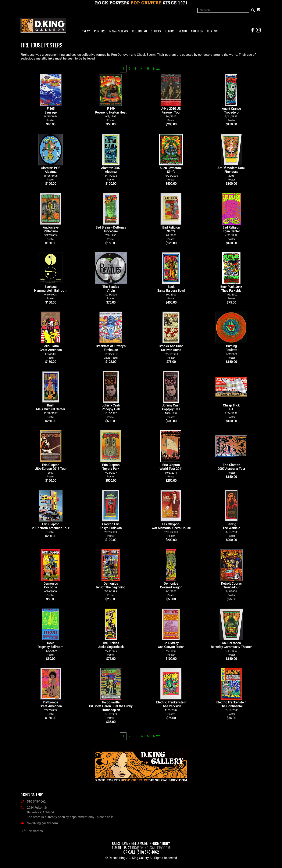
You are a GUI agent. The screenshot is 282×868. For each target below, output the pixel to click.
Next (156, 69)
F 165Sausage (51, 114)
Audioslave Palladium (51, 233)
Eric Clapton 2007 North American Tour (51, 528)
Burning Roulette (231, 352)
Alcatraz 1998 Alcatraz (51, 174)
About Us (197, 31)
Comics (170, 31)
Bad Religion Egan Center (231, 233)
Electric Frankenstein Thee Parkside (171, 708)
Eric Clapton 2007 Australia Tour (231, 469)
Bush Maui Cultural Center (51, 411)
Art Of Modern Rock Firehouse (231, 174)
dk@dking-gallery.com (39, 823)
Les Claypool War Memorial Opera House (171, 530)
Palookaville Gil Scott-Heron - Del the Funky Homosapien (111, 710)
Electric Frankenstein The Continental (231, 708)
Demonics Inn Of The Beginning (111, 589)
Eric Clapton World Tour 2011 (171, 471)
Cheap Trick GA (231, 411)
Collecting (139, 31)
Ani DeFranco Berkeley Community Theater (231, 649)
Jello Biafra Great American (51, 352)
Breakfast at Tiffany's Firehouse (111, 352)
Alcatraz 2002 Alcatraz (111, 174)
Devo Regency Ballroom (51, 649)
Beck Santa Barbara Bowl (171, 292)
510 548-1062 (33, 801)
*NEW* (86, 31)
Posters (100, 31)
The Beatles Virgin (111, 292)
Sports (156, 31)
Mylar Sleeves (119, 31)
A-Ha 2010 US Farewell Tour (171, 114)
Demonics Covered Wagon (171, 589)
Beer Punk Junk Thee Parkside (231, 292)
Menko (183, 31)
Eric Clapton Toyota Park (111, 471)
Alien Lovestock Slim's (171, 174)
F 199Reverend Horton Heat (111, 114)
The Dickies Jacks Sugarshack (111, 649)
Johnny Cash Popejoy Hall (111, 411)
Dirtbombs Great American (51, 708)
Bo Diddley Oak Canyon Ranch (171, 649)
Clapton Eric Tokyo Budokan (111, 530)
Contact (213, 31)
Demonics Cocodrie (51, 589)
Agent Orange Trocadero (231, 114)
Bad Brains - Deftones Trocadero (111, 233)
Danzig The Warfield (231, 530)
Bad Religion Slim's (171, 233)
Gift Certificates (32, 831)
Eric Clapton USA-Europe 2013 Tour (51, 471)
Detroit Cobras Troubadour (231, 589)
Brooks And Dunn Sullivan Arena (171, 352)
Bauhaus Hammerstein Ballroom (51, 292)
